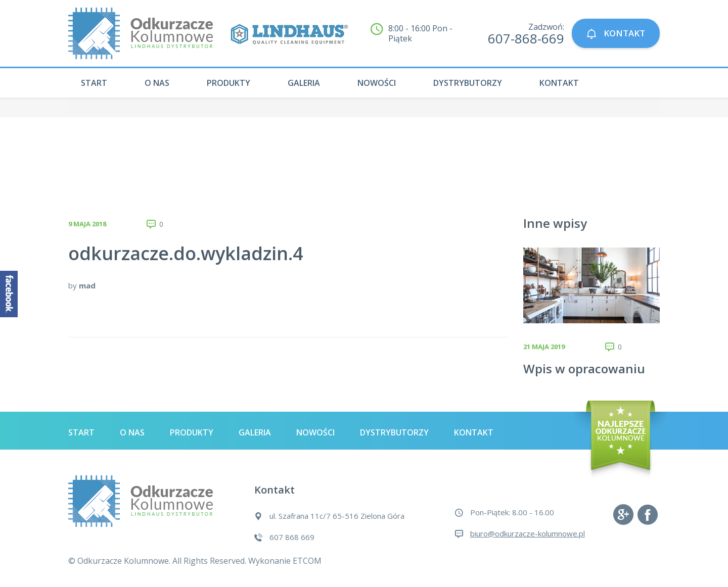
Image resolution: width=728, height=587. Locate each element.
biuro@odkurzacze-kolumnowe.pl (528, 533)
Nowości (377, 83)
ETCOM (307, 561)
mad (87, 285)
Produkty (229, 83)
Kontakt (559, 83)
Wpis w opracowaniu (584, 369)
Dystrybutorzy (468, 83)
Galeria (304, 83)
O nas (157, 83)
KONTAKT (616, 34)
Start (94, 83)
